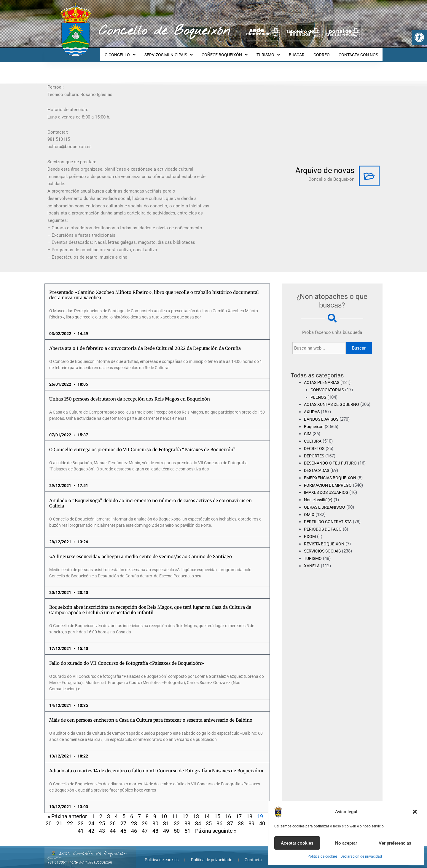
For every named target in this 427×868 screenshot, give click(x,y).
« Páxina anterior (67, 811)
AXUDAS (313, 414)
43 (102, 825)
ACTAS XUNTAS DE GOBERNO (334, 399)
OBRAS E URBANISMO (326, 509)
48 (155, 825)
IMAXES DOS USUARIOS (328, 494)
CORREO (324, 52)
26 (113, 818)
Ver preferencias (395, 843)
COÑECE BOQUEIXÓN (233, 52)
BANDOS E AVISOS (323, 421)
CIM (308, 436)
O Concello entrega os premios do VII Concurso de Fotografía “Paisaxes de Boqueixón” (142, 444)
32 (177, 818)
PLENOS (319, 392)
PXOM (310, 539)
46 (134, 825)
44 (113, 825)
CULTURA (313, 443)
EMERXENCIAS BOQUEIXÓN (332, 480)
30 (155, 818)
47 (145, 825)
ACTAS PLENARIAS (323, 377)
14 (207, 811)
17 (239, 811)
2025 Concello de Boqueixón (93, 848)
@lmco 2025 (55, 853)
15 (217, 811)
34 (198, 818)
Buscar (359, 343)
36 (219, 818)
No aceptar (346, 843)
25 (102, 818)
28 (134, 818)
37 (230, 818)
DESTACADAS (318, 473)
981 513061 (57, 857)
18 (249, 811)
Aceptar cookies (297, 843)
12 (185, 811)
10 (164, 811)
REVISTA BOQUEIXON (325, 546)
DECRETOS (315, 451)
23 (81, 818)
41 (81, 825)
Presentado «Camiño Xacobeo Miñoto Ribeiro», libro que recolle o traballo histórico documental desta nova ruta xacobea (154, 290)
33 (187, 818)
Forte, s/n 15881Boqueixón (91, 857)
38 (241, 818)
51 (187, 825)
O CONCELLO (132, 52)
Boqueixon (314, 428)
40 (262, 818)
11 (175, 811)
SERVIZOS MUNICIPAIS (178, 52)
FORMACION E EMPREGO (329, 487)
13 (196, 811)
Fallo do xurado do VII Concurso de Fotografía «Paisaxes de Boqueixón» (127, 658)
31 (166, 818)
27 (123, 818)
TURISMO (274, 52)
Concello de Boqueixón (164, 31)
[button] (419, 37)
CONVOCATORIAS (328, 385)
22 (70, 818)
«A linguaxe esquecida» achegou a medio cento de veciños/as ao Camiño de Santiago (141, 551)
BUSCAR (301, 52)
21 (59, 818)
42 (91, 825)
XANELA (312, 568)
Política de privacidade (212, 854)
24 (91, 818)
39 (251, 818)
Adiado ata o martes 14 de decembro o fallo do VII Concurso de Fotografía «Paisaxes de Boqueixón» (156, 765)
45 (123, 825)
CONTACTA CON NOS (359, 52)
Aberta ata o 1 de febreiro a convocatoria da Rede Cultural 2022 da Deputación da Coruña (145, 343)
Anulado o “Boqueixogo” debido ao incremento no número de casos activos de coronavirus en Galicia (150, 498)
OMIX (309, 516)
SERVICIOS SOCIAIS (324, 553)
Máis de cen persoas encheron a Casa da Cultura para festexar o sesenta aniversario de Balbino (151, 715)
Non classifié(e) (320, 502)
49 (166, 825)
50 (177, 825)
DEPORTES (315, 458)
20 (49, 818)
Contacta (253, 854)
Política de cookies (322, 856)
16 (228, 811)
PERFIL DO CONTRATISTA (330, 524)
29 (145, 818)
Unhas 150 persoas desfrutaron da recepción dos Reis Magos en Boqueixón (130, 394)
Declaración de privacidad (361, 856)
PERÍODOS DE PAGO (324, 531)
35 (209, 818)
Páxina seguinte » (216, 825)
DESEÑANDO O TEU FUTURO (333, 465)
